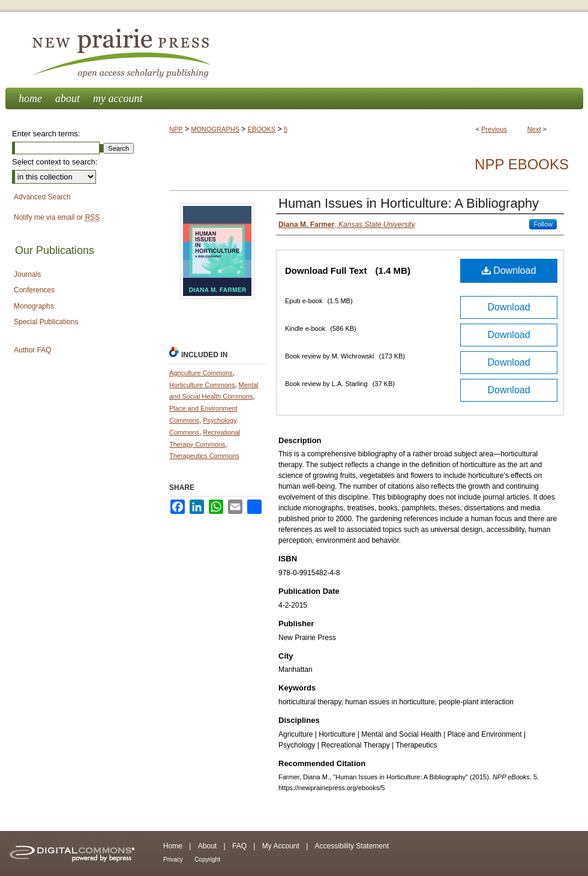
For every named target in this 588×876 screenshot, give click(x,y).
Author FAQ (33, 350)
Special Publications (46, 322)
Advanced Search (42, 197)
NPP (176, 129)
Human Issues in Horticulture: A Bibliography (409, 203)
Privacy (173, 859)
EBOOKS (262, 129)
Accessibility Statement (352, 846)
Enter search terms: (46, 134)
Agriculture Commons (201, 373)
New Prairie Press (294, 50)
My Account (281, 846)
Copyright (207, 859)
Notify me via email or (57, 218)
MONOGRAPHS (215, 129)
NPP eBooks (522, 164)
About (207, 846)
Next (534, 129)
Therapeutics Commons (204, 456)
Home (173, 846)
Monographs (34, 306)
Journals (27, 274)
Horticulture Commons (202, 385)
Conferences (34, 290)
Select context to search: (55, 162)
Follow (543, 224)
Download (509, 270)
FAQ (239, 846)
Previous (494, 129)
